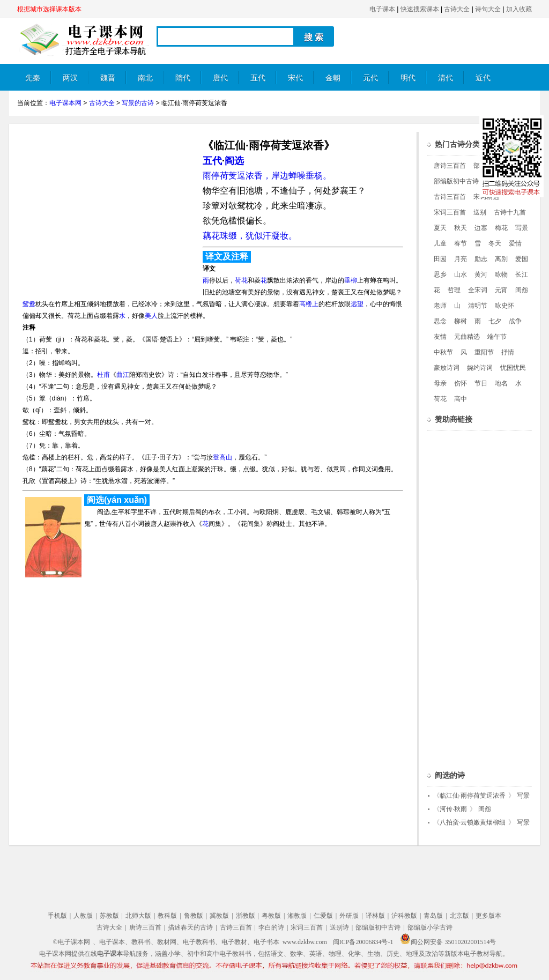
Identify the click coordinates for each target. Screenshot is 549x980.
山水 (461, 274)
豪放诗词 (447, 368)
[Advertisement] (107, 207)
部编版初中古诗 (456, 181)
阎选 (234, 161)
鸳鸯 (29, 304)
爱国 (522, 259)
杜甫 (103, 375)
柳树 (461, 321)
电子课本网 (65, 103)
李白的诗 (271, 927)
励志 (481, 259)
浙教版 (246, 916)
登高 (219, 457)
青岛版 (433, 916)
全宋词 (478, 290)
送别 (480, 212)
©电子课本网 (72, 942)
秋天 (461, 228)
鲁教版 (194, 916)
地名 (501, 383)
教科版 (167, 916)
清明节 (478, 306)
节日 (481, 383)
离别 (501, 259)
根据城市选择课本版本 (49, 9)
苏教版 (109, 916)
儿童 (440, 243)
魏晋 (108, 78)
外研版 (349, 916)
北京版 (459, 916)
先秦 (33, 78)
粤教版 (271, 916)
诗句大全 (488, 9)
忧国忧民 (513, 368)
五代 (258, 78)
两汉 (70, 78)
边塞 (481, 228)
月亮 (461, 259)
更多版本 (488, 916)
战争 (515, 321)
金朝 (333, 78)
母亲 (440, 383)
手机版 (57, 916)
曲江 (123, 375)
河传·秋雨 (453, 809)
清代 (446, 78)
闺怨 (522, 290)
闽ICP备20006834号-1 (363, 942)
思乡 (440, 274)
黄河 (481, 274)
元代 (370, 78)
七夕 (495, 321)
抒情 (508, 352)
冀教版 (219, 916)
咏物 (501, 274)
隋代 (183, 78)
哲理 (454, 290)
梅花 (501, 228)
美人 (151, 316)
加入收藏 (519, 9)
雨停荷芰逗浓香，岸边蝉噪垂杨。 (267, 176)
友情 (440, 337)
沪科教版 (404, 916)
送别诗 (339, 927)
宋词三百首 (450, 212)
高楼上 (309, 304)
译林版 (375, 916)
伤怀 (461, 383)
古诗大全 (457, 9)
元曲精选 (467, 337)
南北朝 (145, 82)
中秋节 (443, 352)
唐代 (220, 78)
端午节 (497, 337)
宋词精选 (486, 197)
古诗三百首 (450, 197)
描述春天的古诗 (190, 927)
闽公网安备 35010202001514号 (448, 942)
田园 (440, 259)
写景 (522, 228)
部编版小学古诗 (430, 927)
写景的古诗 (138, 103)
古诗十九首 (510, 212)
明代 (408, 78)
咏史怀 (505, 306)
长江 (522, 274)
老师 (440, 306)
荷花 (241, 280)
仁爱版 (323, 916)
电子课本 (382, 9)
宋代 (295, 78)
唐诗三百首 (450, 166)
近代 (483, 78)
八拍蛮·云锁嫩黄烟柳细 (473, 822)
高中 (461, 399)
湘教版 (297, 916)
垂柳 (351, 280)
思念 (440, 321)
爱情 (515, 243)
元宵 (501, 290)
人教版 (83, 916)
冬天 (495, 243)
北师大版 (138, 916)
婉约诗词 (480, 368)
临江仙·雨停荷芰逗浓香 (473, 796)
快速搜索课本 (420, 9)
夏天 (440, 228)
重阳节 (484, 352)
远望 (357, 304)
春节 (461, 243)
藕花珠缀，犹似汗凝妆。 (250, 236)
